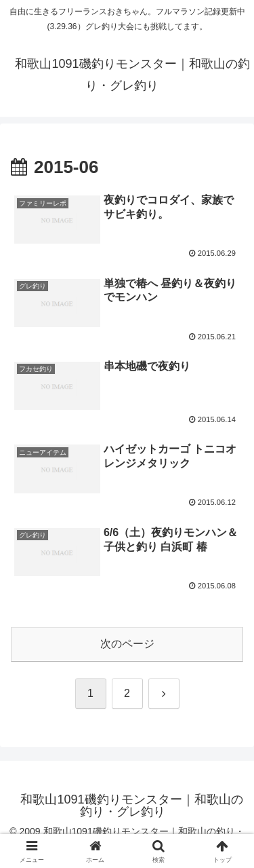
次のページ (127, 644)
